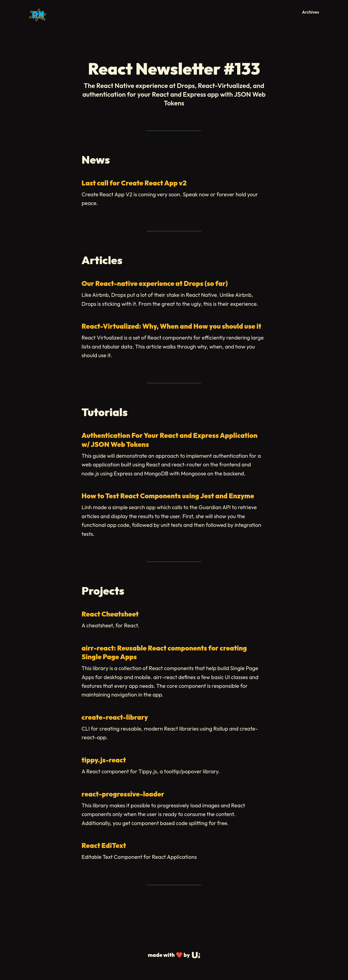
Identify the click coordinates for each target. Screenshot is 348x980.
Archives (311, 12)
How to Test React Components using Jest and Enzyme (168, 496)
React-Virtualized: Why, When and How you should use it (171, 326)
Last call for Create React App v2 (134, 183)
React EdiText (104, 845)
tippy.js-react (104, 760)
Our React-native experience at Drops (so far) (155, 283)
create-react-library (115, 717)
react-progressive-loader (123, 794)
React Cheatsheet (110, 614)
